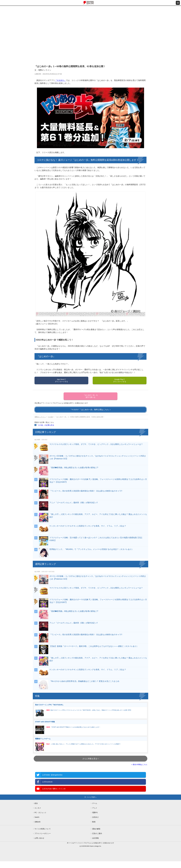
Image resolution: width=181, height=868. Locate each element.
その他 (50, 417)
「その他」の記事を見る (45, 425)
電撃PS (95, 813)
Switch (37, 817)
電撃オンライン (40, 417)
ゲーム (95, 803)
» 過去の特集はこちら (139, 764)
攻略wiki (37, 822)
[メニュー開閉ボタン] (178, 3)
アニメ (95, 808)
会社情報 (95, 838)
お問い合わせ (39, 838)
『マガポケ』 (60, 80)
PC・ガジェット (40, 813)
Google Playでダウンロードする (120, 380)
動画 (94, 822)
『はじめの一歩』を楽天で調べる (90, 396)
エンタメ (38, 808)
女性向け (95, 817)
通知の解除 (96, 829)
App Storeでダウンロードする (61, 380)
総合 (36, 803)
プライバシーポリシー (43, 833)
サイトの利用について (43, 829)
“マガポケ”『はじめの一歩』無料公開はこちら (90, 410)
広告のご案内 (97, 833)
